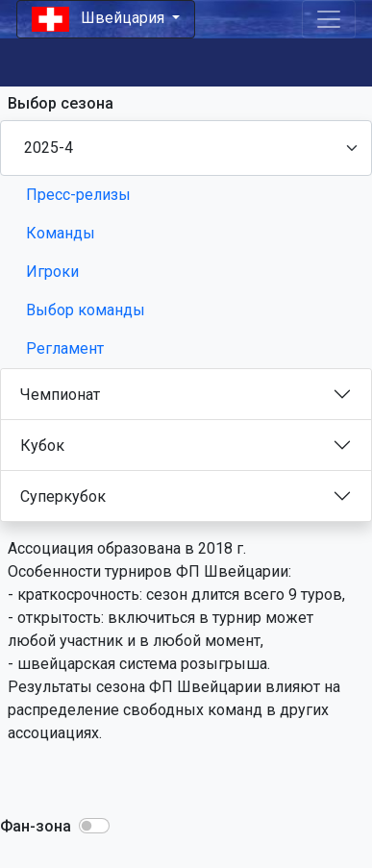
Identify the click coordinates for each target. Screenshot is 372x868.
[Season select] (186, 148)
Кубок (42, 446)
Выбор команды (86, 310)
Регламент (65, 348)
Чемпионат (60, 395)
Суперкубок (63, 496)
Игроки (52, 272)
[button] (94, 826)
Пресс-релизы (78, 195)
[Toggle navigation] (329, 19)
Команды (61, 233)
